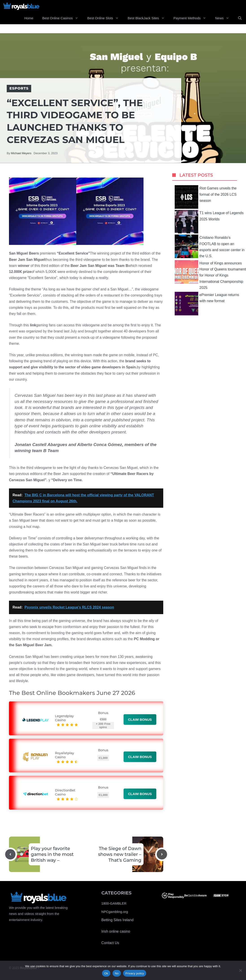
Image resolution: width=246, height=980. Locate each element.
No (117, 973)
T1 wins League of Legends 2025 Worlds (209, 222)
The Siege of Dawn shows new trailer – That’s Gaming (120, 854)
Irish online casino (116, 931)
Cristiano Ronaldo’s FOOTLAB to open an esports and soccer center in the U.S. (210, 246)
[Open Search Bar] (240, 18)
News (224, 18)
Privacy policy (135, 973)
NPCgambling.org (115, 912)
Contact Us (110, 943)
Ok (106, 973)
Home (29, 18)
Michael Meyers (21, 153)
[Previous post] (10, 854)
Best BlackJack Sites (148, 18)
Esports (19, 88)
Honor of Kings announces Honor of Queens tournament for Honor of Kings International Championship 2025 (210, 275)
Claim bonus (140, 720)
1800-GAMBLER (114, 903)
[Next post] (162, 854)
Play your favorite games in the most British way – (52, 854)
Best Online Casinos (62, 18)
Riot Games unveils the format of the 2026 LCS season (206, 197)
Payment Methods (192, 18)
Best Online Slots (105, 18)
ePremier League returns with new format (207, 304)
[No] (240, 970)
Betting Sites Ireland (117, 920)
